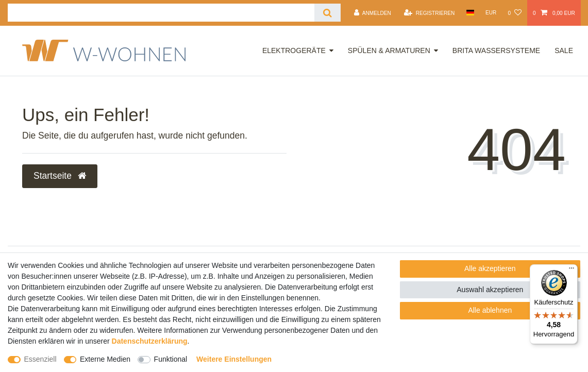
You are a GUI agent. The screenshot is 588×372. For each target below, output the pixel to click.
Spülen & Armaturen (389, 50)
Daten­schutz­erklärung (150, 341)
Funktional (171, 359)
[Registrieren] (429, 13)
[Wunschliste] (514, 13)
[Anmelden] (373, 13)
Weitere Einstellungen (234, 359)
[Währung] (491, 13)
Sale (564, 50)
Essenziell (40, 359)
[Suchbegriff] (161, 13)
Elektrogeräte (294, 50)
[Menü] (572, 270)
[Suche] (327, 13)
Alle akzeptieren (490, 268)
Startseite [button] (60, 176)
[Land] (470, 13)
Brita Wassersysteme (496, 50)
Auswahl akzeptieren (490, 290)
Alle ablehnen (490, 310)
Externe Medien (105, 359)
